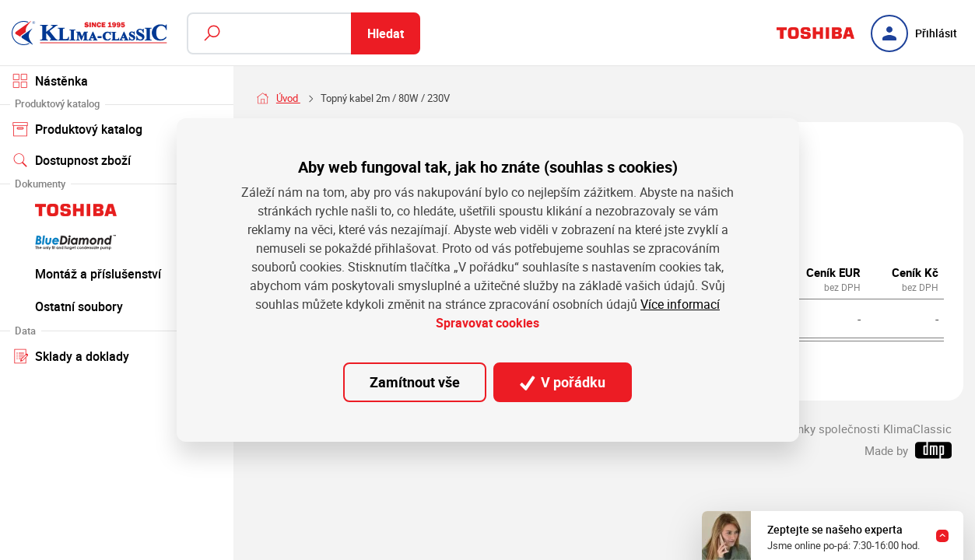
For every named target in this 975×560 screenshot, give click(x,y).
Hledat (386, 33)
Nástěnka (50, 81)
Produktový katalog (117, 128)
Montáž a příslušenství (117, 273)
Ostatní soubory (117, 306)
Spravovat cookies (487, 323)
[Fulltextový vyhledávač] (303, 33)
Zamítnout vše (415, 382)
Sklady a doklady (117, 355)
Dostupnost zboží (72, 160)
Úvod (288, 98)
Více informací (680, 304)
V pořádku (563, 382)
